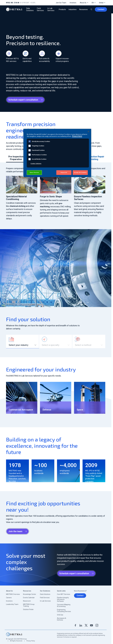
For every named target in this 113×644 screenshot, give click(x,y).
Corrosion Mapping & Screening (64, 605)
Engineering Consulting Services (64, 611)
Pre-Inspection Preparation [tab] (16, 158)
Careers (9, 598)
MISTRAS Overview (13, 594)
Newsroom (27, 601)
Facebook (75, 625)
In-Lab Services (45, 601)
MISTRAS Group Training (29, 605)
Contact (80, 596)
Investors (9, 601)
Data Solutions (45, 594)
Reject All (64, 172)
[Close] (88, 132)
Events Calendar (29, 598)
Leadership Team (12, 604)
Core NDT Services (64, 594)
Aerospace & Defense (62, 619)
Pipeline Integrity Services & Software (63, 599)
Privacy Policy (31, 641)
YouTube (91, 625)
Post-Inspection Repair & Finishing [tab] (93, 158)
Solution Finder (28, 609)
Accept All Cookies (80, 172)
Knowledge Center (30, 594)
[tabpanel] (56, 194)
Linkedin (81, 625)
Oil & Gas (60, 615)
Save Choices (34, 172)
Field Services (45, 598)
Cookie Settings (36, 164)
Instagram (97, 625)
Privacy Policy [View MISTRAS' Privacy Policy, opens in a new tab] (77, 136)
